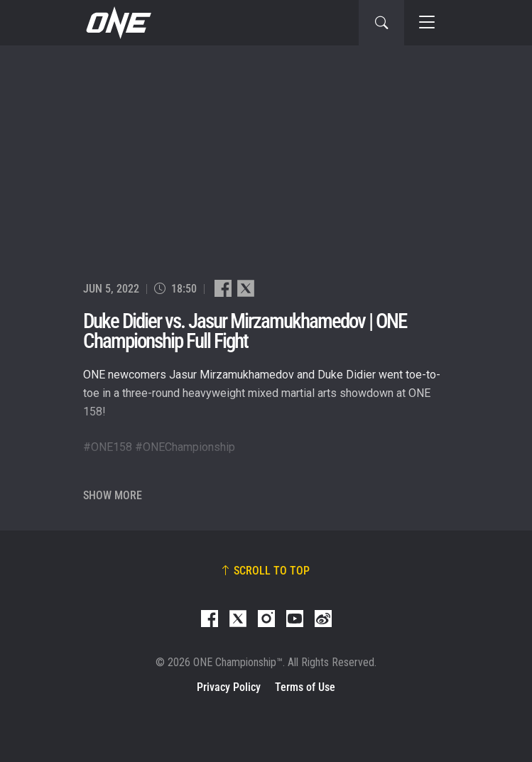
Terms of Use (305, 687)
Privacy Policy (229, 687)
